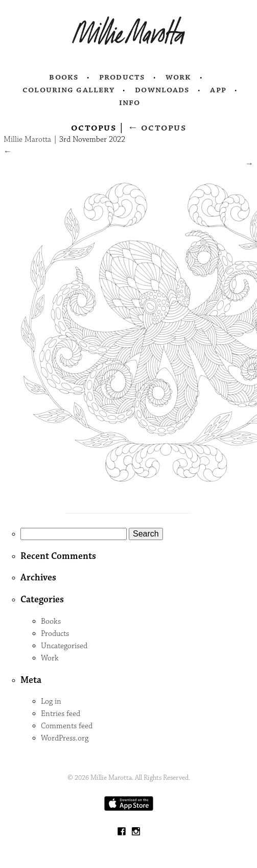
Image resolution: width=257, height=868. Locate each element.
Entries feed (61, 714)
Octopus (157, 127)
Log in (51, 701)
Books (64, 77)
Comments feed (67, 726)
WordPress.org (65, 738)
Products (122, 77)
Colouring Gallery (68, 90)
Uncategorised (64, 646)
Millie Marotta (27, 139)
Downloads (162, 90)
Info (130, 103)
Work (179, 77)
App (218, 90)
